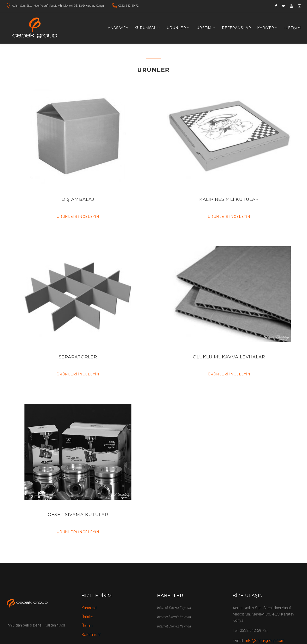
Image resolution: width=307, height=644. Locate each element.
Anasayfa (118, 28)
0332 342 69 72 (129, 6)
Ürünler (176, 28)
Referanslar (236, 28)
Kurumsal (145, 28)
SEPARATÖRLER (78, 357)
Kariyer (266, 28)
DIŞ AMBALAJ (78, 199)
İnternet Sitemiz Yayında (174, 608)
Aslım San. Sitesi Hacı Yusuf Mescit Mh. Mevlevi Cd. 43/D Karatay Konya (58, 6)
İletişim (293, 28)
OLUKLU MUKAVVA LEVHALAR (229, 357)
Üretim (204, 28)
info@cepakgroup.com (265, 641)
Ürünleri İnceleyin (78, 217)
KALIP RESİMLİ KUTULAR (229, 199)
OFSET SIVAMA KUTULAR (78, 515)
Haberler (170, 596)
